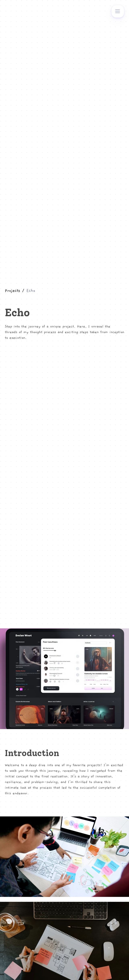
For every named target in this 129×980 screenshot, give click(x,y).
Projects (12, 291)
